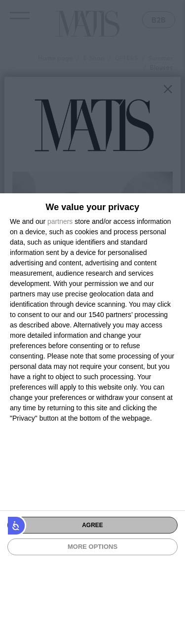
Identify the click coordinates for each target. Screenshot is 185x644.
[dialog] (92, 419)
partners (60, 221)
